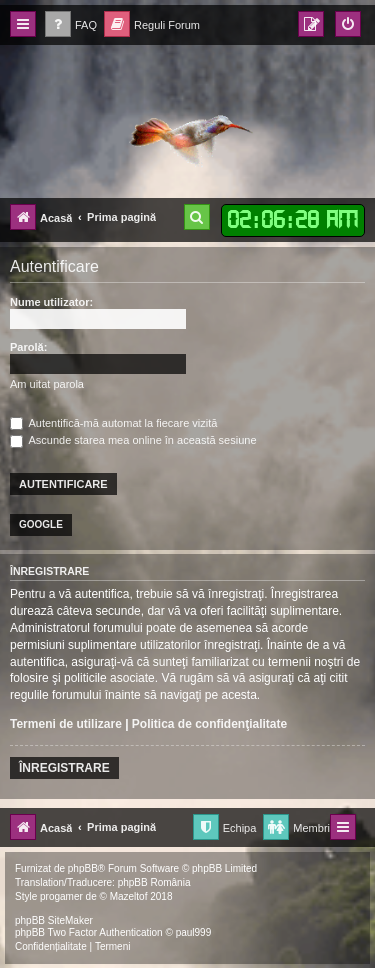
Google (41, 524)
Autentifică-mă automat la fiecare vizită (113, 423)
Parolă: (28, 347)
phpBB (83, 868)
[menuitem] (71, 25)
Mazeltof (129, 896)
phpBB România (154, 882)
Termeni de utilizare (66, 724)
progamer (61, 896)
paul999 (194, 932)
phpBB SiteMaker (54, 920)
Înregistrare (64, 768)
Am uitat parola (47, 384)
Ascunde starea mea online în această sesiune (133, 440)
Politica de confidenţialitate (209, 724)
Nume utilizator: (51, 302)
